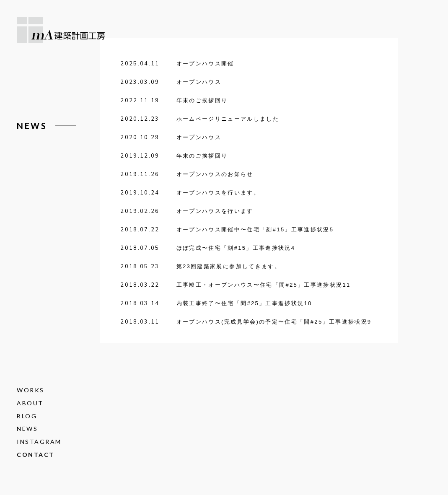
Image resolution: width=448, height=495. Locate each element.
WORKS (31, 390)
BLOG (27, 416)
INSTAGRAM (39, 442)
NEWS (27, 429)
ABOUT (30, 403)
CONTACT (36, 455)
